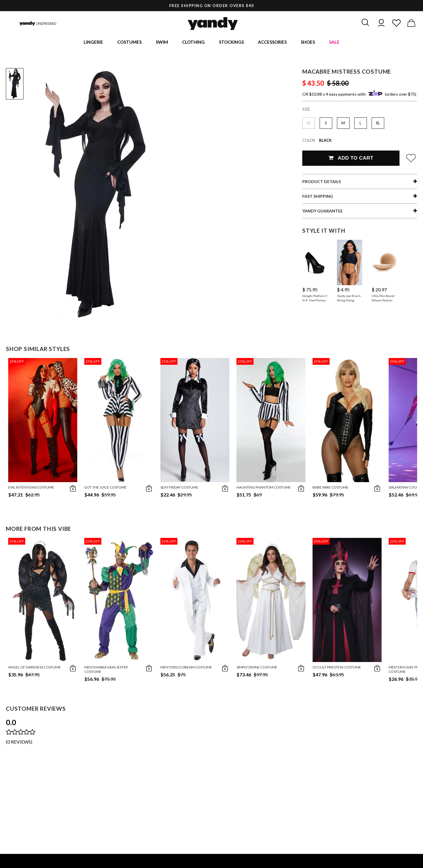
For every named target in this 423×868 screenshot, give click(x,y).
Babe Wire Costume (330, 488)
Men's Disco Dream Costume (186, 668)
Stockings (231, 43)
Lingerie (93, 43)
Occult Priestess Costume (337, 668)
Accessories (272, 43)
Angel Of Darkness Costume (35, 668)
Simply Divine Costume (257, 668)
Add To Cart (351, 159)
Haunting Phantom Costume (264, 488)
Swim (162, 43)
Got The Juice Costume (105, 488)
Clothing (193, 43)
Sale (334, 43)
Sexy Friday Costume (179, 488)
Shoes (308, 43)
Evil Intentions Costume (31, 488)
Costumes (129, 43)
